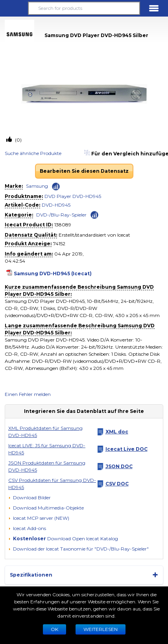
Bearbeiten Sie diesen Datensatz (84, 171)
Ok (54, 629)
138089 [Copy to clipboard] (63, 225)
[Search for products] (84, 8)
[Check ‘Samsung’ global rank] (56, 187)
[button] (14, 8)
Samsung (37, 186)
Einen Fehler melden (28, 394)
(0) (18, 140)
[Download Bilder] (30, 498)
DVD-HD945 (56, 205)
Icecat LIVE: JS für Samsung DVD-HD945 (47, 449)
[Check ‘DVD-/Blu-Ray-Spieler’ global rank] (94, 214)
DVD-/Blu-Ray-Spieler (61, 215)
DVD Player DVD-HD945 (73, 196)
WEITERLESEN (101, 629)
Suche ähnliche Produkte (33, 153)
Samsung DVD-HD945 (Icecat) (53, 273)
